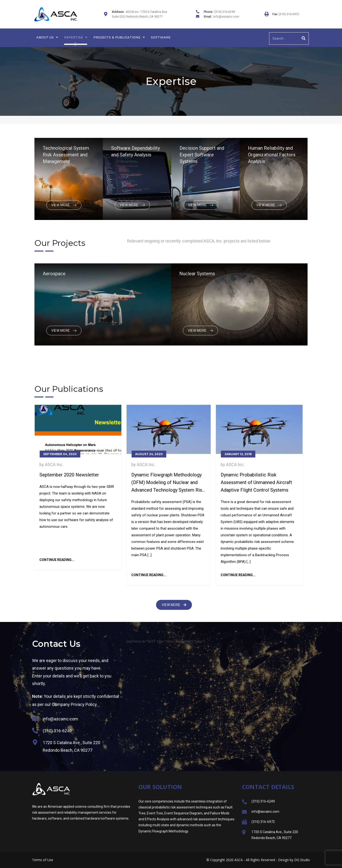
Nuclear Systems (197, 274)
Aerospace (54, 274)
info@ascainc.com (226, 16)
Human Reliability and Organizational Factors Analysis (272, 155)
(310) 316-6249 (225, 12)
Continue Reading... (57, 560)
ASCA (239, 860)
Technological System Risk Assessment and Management (66, 155)
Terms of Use (43, 860)
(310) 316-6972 (288, 14)
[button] (174, 605)
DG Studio (302, 860)
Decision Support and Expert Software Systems (202, 155)
